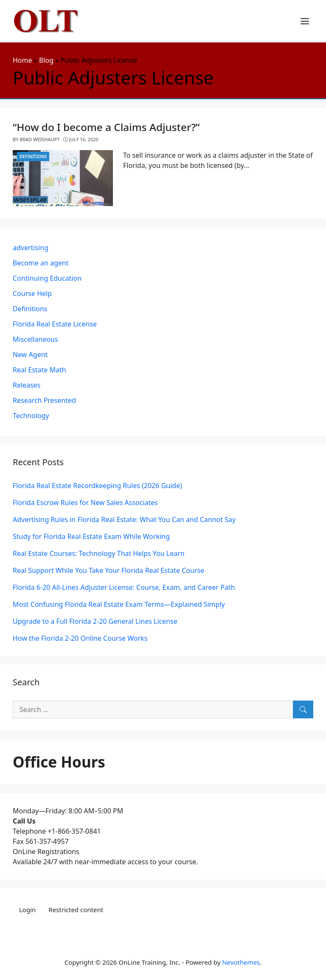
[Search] (303, 709)
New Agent (30, 355)
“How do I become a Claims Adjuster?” (106, 127)
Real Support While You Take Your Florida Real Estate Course (108, 570)
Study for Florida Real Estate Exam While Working (91, 536)
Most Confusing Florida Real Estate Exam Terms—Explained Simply (119, 604)
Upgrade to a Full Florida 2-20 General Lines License (95, 621)
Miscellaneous (35, 339)
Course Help (32, 293)
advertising (31, 248)
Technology (31, 416)
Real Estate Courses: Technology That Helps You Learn (99, 553)
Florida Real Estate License (55, 324)
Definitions (33, 156)
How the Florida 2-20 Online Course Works (80, 638)
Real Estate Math (39, 370)
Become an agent (41, 263)
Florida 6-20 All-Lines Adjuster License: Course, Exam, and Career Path (124, 587)
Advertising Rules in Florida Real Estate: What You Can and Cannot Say (124, 519)
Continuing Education (47, 278)
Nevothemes (241, 962)
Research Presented (44, 400)
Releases (27, 385)
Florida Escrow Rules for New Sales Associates (85, 503)
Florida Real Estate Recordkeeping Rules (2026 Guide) (97, 486)
